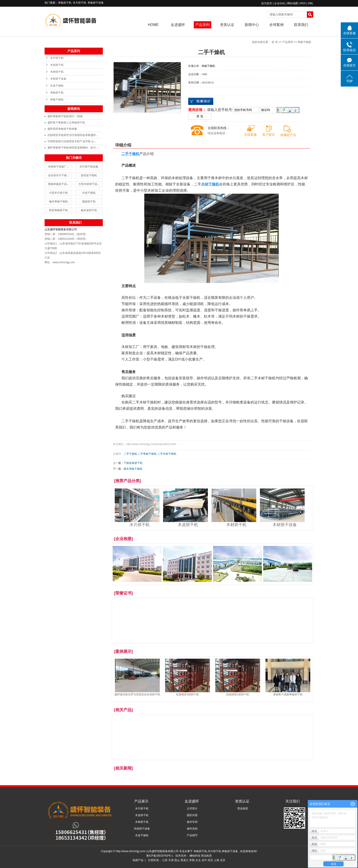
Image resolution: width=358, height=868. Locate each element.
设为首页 (267, 3)
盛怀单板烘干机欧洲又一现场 (65, 116)
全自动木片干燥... (58, 175)
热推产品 (138, 860)
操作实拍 (192, 829)
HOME (153, 25)
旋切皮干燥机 (89, 175)
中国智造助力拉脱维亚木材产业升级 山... (72, 141)
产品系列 (203, 25)
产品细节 (192, 835)
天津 (171, 860)
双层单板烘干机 (58, 210)
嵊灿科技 (195, 856)
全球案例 (276, 25)
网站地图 (293, 3)
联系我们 (301, 25)
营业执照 (243, 809)
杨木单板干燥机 (58, 202)
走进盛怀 (178, 25)
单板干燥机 (57, 100)
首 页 (275, 42)
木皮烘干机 (57, 65)
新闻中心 (252, 25)
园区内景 (192, 815)
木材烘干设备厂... (58, 167)
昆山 (177, 860)
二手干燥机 (130, 454)
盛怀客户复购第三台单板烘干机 (66, 123)
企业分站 (280, 3)
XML (311, 3)
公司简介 (192, 809)
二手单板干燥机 (147, 454)
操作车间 (192, 822)
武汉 (210, 860)
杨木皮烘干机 (89, 210)
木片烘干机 (80, 3)
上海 (216, 860)
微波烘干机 (89, 202)
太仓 (198, 860)
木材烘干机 (57, 72)
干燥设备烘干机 (133, 463)
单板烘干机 (65, 3)
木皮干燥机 (57, 86)
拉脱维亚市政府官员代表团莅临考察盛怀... (73, 135)
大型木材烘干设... (89, 184)
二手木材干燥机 (167, 454)
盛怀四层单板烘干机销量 (62, 129)
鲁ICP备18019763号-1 (160, 856)
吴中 (204, 860)
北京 (223, 860)
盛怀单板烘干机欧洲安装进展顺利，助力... (73, 148)
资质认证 (227, 25)
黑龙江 (185, 860)
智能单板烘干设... (58, 184)
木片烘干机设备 (89, 167)
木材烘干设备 (58, 79)
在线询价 (201, 101)
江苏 (165, 860)
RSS (303, 3)
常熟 (192, 860)
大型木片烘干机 (58, 193)
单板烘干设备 (96, 3)
